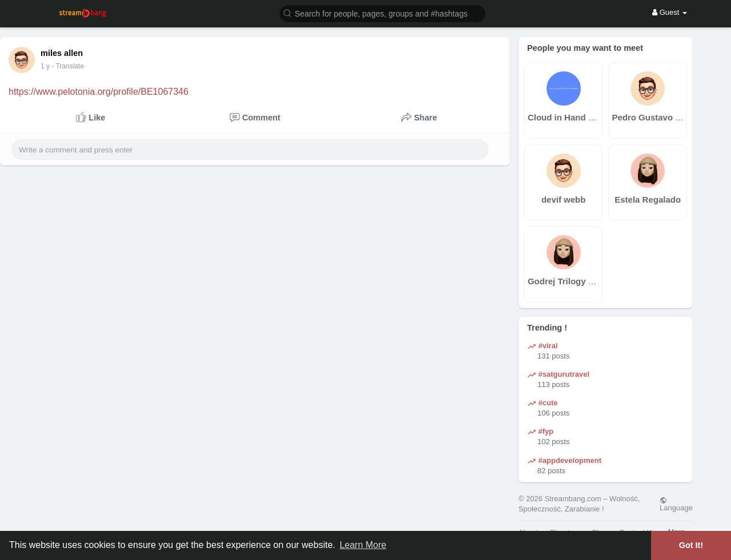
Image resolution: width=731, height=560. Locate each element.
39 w (48, 66)
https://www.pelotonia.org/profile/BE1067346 (99, 92)
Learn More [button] (363, 545)
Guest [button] (670, 12)
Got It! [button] (691, 545)
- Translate (73, 66)
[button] (383, 13)
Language (676, 504)
